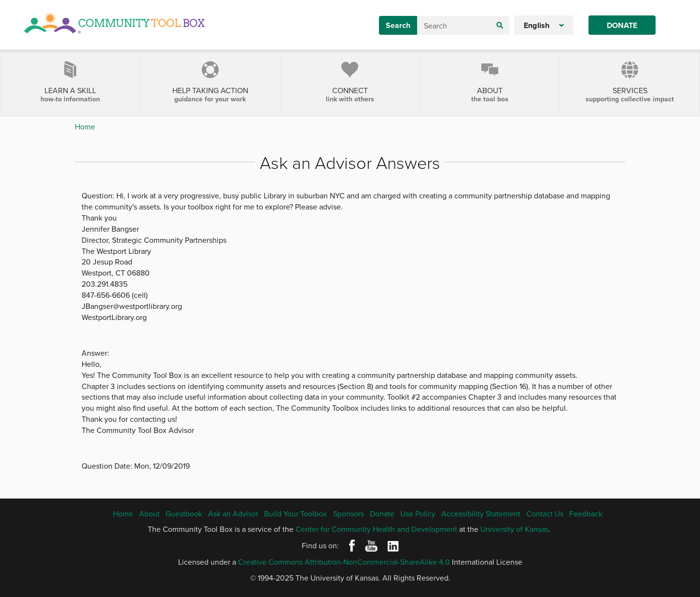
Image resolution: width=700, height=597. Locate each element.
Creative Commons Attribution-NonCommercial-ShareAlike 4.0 (344, 562)
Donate (622, 25)
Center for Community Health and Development (376, 529)
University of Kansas (514, 529)
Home (85, 126)
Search (398, 25)
